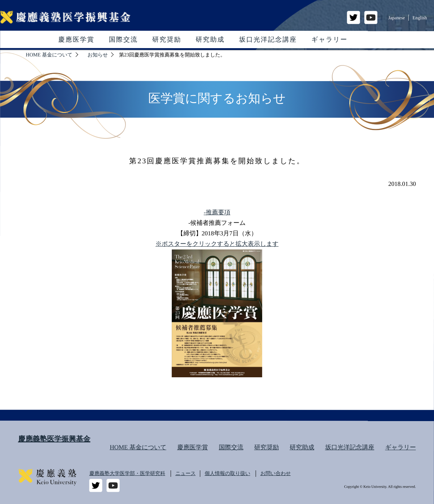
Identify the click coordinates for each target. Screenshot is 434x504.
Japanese (396, 18)
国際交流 (123, 39)
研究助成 (210, 39)
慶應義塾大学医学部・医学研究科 (127, 473)
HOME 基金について (138, 447)
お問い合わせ (276, 473)
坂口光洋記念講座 (268, 39)
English (420, 18)
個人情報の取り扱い (227, 473)
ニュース (186, 473)
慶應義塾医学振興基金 (54, 439)
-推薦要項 (217, 212)
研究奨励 (167, 39)
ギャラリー (329, 39)
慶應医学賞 (76, 39)
